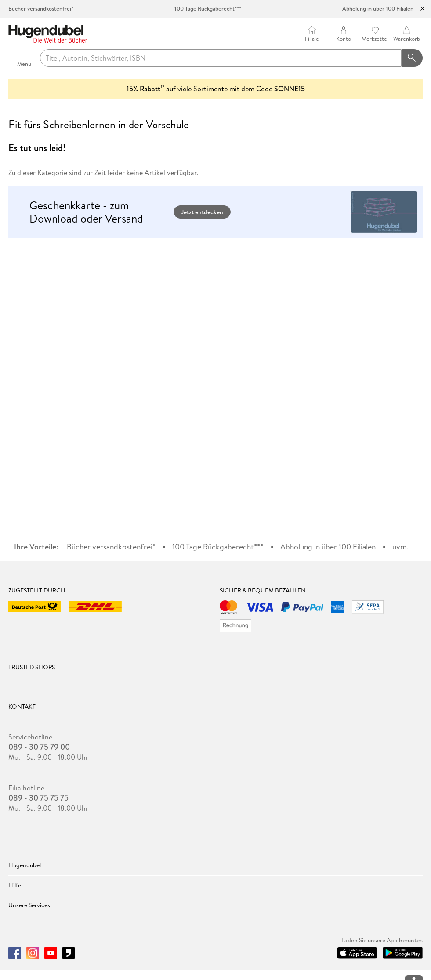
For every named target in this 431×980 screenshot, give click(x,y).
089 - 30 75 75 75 (38, 798)
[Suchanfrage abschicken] (412, 58)
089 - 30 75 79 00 (39, 747)
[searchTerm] (221, 58)
